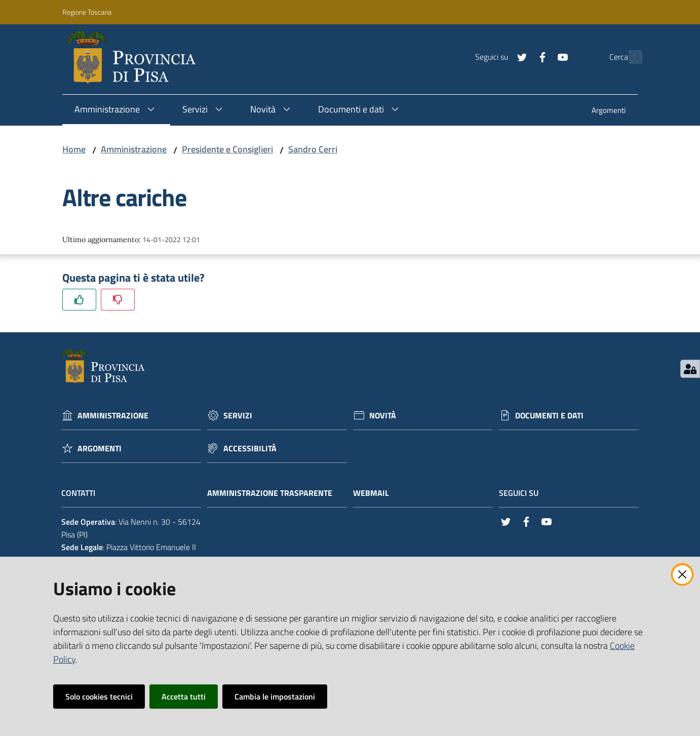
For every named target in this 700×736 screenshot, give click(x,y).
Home (74, 149)
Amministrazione (134, 149)
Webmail (376, 493)
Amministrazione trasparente (275, 493)
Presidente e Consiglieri (227, 149)
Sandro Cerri (313, 149)
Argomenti (100, 449)
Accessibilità (250, 449)
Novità (383, 416)
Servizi (238, 416)
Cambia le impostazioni (275, 696)
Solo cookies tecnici (99, 696)
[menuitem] (609, 111)
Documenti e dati (549, 416)
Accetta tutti (184, 696)
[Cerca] (630, 57)
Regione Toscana (87, 12)
